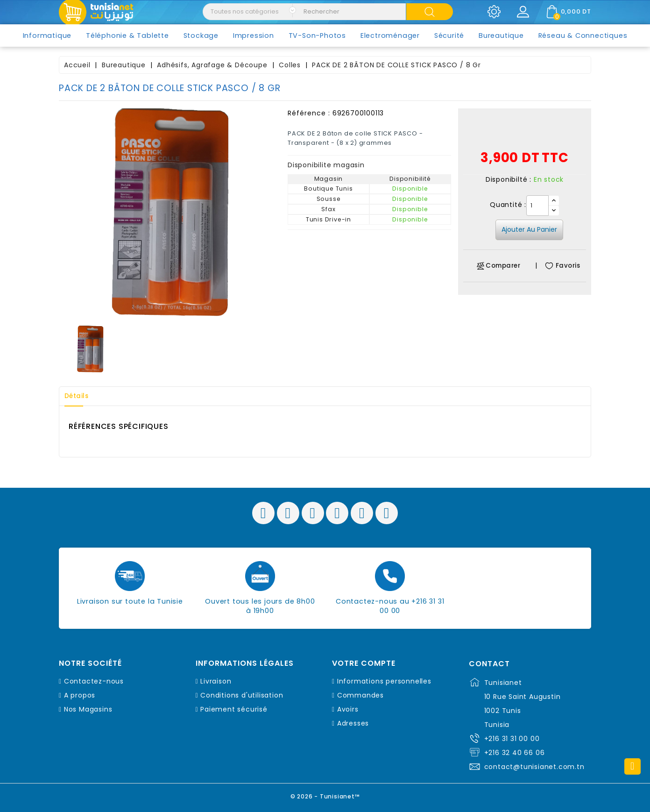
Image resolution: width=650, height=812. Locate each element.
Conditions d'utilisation (242, 695)
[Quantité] (537, 206)
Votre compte (364, 663)
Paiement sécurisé (234, 709)
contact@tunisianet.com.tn (534, 767)
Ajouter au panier (529, 229)
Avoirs (348, 709)
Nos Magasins (88, 709)
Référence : (309, 113)
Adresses (353, 723)
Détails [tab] (79, 396)
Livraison (216, 681)
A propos (80, 695)
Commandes (360, 695)
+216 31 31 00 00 (512, 739)
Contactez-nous (94, 681)
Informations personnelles (384, 681)
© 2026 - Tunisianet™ (325, 795)
